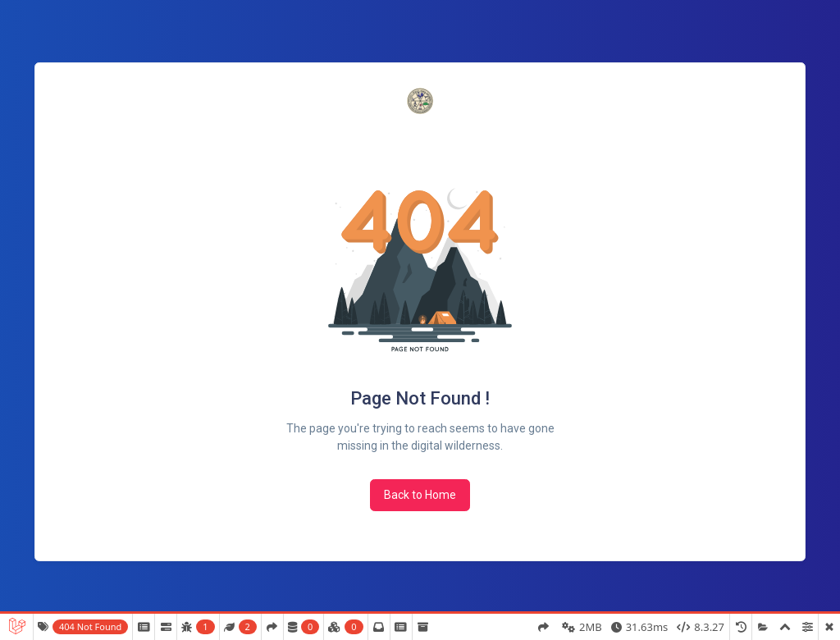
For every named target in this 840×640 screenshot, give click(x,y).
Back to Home (420, 495)
